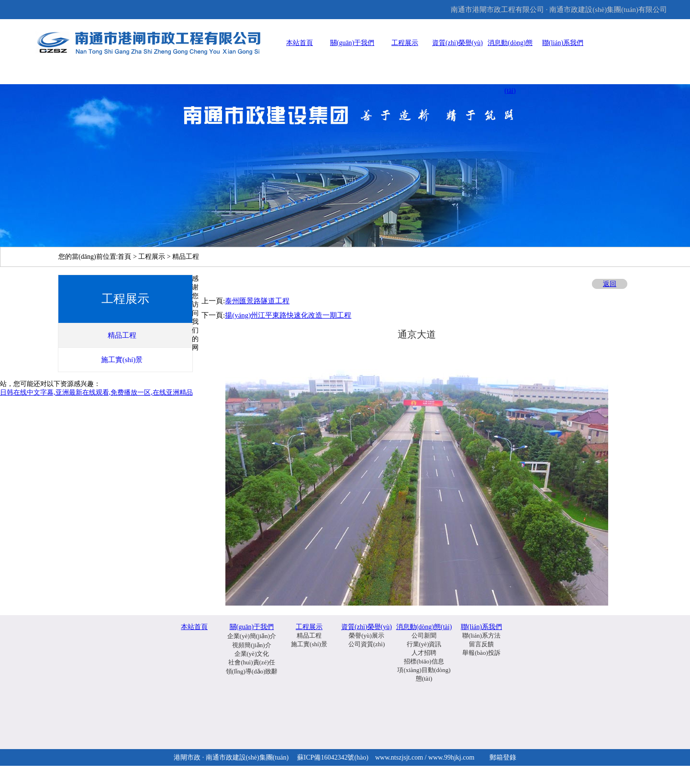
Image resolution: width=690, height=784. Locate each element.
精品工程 (309, 635)
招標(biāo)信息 (424, 661)
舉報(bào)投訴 (481, 653)
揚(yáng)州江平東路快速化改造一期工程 (288, 315)
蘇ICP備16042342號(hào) (333, 757)
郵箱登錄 (503, 757)
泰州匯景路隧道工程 (257, 301)
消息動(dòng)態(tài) (424, 627)
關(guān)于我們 (352, 43)
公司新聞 (424, 635)
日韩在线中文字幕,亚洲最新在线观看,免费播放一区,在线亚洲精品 (96, 392)
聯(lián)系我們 (563, 43)
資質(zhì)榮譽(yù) (457, 43)
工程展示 (405, 43)
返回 (610, 284)
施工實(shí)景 (309, 644)
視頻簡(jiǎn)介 (251, 645)
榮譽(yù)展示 (367, 635)
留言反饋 (481, 644)
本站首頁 (300, 43)
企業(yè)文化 (252, 654)
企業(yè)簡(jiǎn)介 (252, 636)
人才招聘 (424, 653)
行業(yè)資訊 (424, 644)
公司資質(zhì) (367, 644)
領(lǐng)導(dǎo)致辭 (252, 671)
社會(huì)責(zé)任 (251, 662)
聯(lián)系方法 (481, 635)
